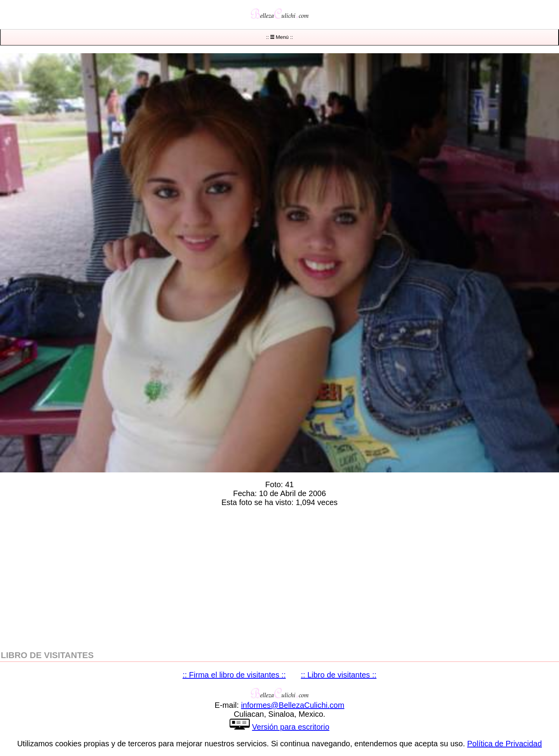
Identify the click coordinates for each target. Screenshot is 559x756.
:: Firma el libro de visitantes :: (234, 675)
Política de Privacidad (505, 744)
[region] (279, 577)
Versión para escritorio (291, 727)
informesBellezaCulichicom (293, 705)
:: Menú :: (279, 37)
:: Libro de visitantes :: (339, 675)
